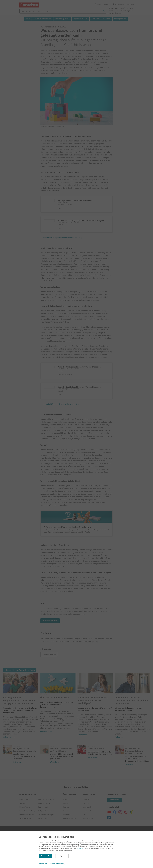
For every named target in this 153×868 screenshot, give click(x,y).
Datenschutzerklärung (58, 864)
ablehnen (80, 848)
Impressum (43, 864)
